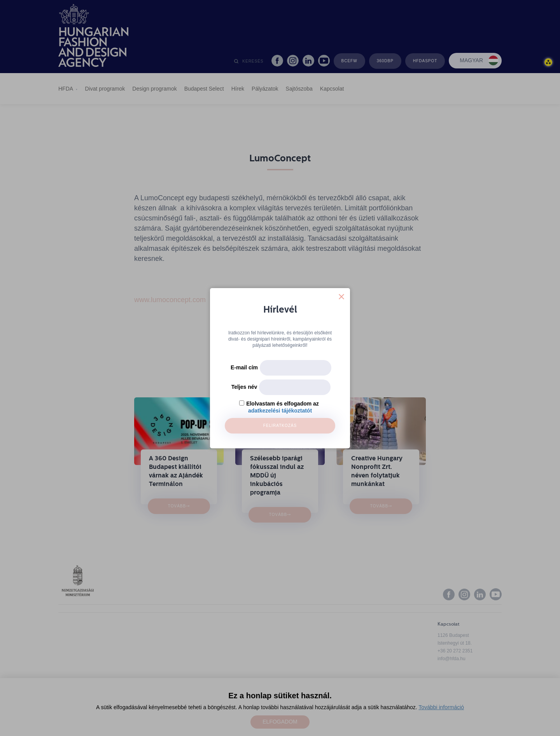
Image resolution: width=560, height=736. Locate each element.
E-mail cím (244, 367)
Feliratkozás (280, 426)
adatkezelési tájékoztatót (280, 411)
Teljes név (244, 387)
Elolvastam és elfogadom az (283, 404)
